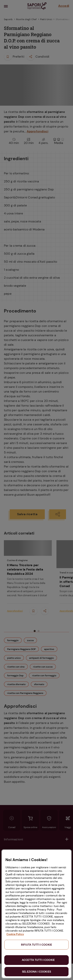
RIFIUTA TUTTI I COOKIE (36, 945)
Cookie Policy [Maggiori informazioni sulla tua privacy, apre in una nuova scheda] (15, 934)
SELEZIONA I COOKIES (36, 972)
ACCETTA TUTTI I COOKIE (38, 960)
